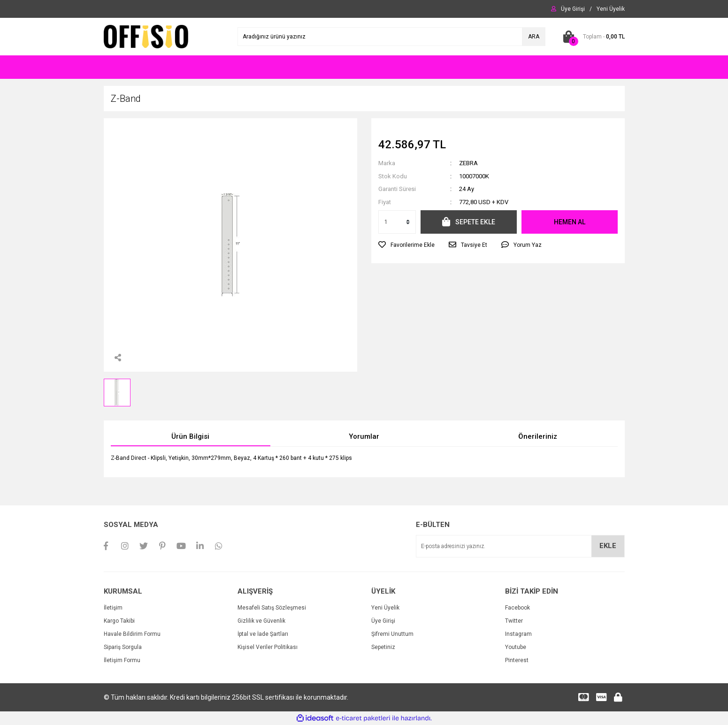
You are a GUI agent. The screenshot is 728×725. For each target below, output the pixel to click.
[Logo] (146, 36)
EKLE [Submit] (608, 546)
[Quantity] (397, 222)
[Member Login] (573, 9)
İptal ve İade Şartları (263, 634)
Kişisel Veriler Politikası (268, 647)
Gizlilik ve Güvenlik (261, 621)
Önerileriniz (538, 436)
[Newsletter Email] (520, 546)
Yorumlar (364, 436)
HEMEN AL (570, 222)
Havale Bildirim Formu (132, 634)
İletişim (113, 608)
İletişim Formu (122, 660)
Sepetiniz (383, 647)
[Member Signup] (611, 9)
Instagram (518, 634)
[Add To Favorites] (406, 245)
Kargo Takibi (119, 621)
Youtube (516, 647)
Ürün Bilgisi (190, 436)
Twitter (514, 621)
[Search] (391, 37)
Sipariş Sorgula (123, 647)
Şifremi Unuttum (392, 634)
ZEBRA (468, 163)
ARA (534, 37)
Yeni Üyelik (385, 608)
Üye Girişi (383, 621)
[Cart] (592, 37)
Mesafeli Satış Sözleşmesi (272, 608)
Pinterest (517, 660)
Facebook (517, 608)
